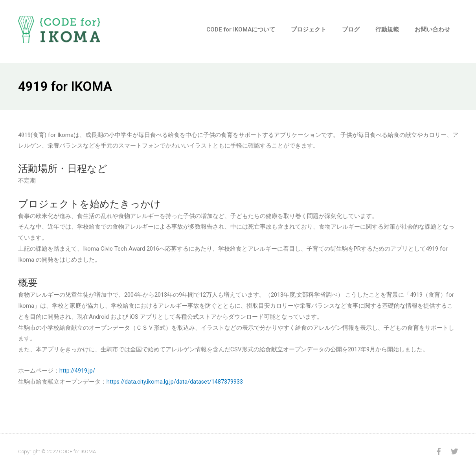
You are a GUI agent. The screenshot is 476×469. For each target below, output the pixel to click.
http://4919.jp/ (77, 371)
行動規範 (387, 30)
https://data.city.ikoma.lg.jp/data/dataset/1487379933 (175, 382)
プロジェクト (309, 30)
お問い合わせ (432, 30)
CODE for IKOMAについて (241, 30)
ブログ (351, 30)
